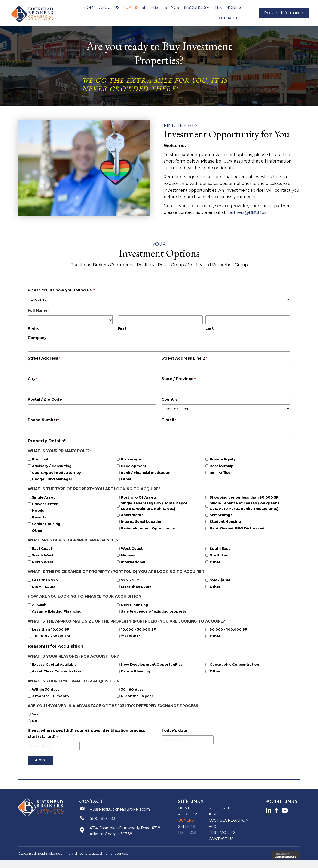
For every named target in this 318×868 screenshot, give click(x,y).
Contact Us (221, 839)
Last (209, 328)
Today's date (174, 730)
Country (170, 400)
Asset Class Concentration (57, 671)
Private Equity (223, 459)
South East (220, 549)
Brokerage (131, 459)
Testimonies (222, 833)
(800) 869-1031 (103, 818)
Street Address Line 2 (184, 358)
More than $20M (136, 587)
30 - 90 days (132, 689)
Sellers (187, 827)
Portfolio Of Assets (139, 497)
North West (43, 562)
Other (126, 479)
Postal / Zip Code (46, 400)
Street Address (44, 358)
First (122, 328)
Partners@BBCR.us (247, 212)
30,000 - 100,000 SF (228, 629)
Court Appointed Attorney (56, 473)
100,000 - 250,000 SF (52, 636)
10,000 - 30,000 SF (138, 629)
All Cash (39, 605)
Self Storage (221, 515)
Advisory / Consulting (52, 466)
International (133, 562)
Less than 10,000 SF (50, 629)
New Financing (135, 605)
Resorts (39, 517)
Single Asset (43, 497)
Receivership (222, 466)
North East (220, 555)
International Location (142, 522)
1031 (213, 814)
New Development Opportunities (152, 664)
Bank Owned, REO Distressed (237, 528)
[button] (208, 8)
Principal (40, 459)
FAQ (213, 827)
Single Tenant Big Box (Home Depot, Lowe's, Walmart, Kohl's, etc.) (155, 506)
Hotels (38, 510)
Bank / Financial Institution (146, 473)
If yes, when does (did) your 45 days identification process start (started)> (86, 733)
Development (134, 466)
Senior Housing (46, 524)
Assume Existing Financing (57, 611)
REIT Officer (221, 473)
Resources (221, 808)
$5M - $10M (220, 580)
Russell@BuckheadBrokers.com (120, 809)
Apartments (132, 515)
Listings (187, 833)
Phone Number (44, 420)
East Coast (42, 549)
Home (184, 808)
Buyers (186, 820)
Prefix (33, 328)
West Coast (132, 549)
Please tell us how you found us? (62, 290)
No (35, 721)
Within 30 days (46, 689)
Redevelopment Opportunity (148, 528)
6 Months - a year (137, 696)
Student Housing (225, 522)
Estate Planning (136, 671)
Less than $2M (45, 580)
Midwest (129, 555)
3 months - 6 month (50, 696)
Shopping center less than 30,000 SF (244, 497)
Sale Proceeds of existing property (154, 611)
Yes (35, 714)
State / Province (178, 379)
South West (43, 555)
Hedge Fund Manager (52, 479)
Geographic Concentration (234, 664)
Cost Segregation (229, 820)
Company (37, 338)
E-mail (169, 420)
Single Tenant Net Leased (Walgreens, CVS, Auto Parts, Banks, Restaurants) (245, 506)
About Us (188, 814)
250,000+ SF (132, 636)
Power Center (45, 504)
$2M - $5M (130, 580)
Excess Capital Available (54, 664)
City (33, 379)
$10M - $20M (44, 587)
